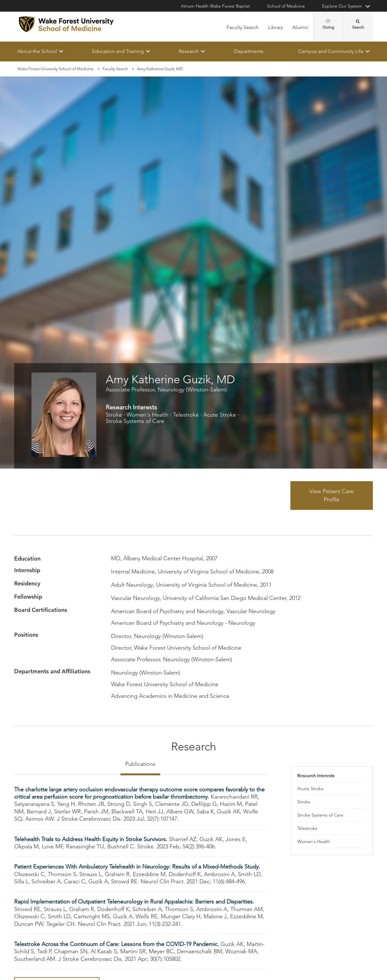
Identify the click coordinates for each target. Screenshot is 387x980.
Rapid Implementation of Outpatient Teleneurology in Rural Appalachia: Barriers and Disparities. (134, 902)
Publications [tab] (140, 764)
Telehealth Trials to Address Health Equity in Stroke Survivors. (92, 839)
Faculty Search (243, 27)
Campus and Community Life (331, 51)
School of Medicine (286, 6)
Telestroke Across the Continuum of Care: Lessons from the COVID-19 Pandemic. (117, 944)
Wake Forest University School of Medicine (55, 69)
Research (189, 51)
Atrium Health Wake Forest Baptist (215, 6)
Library (275, 27)
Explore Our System (342, 6)
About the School (37, 51)
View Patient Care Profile (331, 495)
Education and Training (118, 51)
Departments (249, 51)
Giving (328, 25)
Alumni (300, 27)
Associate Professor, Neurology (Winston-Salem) (166, 390)
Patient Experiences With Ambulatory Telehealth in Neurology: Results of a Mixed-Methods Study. (137, 867)
